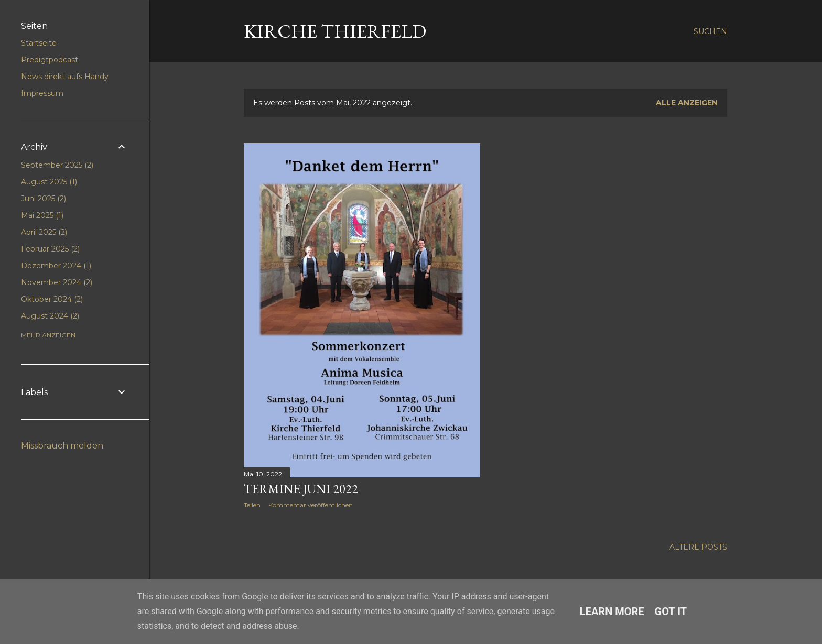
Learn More (612, 612)
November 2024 (57, 282)
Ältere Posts (698, 547)
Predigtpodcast (50, 60)
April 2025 (44, 232)
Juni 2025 (44, 199)
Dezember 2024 (56, 266)
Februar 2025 (50, 249)
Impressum (42, 93)
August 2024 (50, 316)
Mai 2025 (42, 215)
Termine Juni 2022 (301, 489)
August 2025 (49, 182)
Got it (671, 612)
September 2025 (57, 165)
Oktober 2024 (52, 299)
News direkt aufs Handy (65, 77)
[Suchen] (710, 31)
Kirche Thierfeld (335, 31)
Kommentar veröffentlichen (311, 505)
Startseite (39, 43)
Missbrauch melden (62, 446)
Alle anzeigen (687, 103)
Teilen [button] (252, 505)
